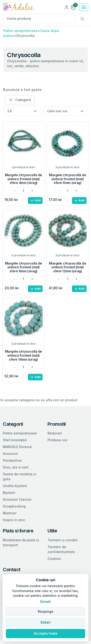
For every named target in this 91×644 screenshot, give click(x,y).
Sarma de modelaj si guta (20, 476)
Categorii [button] (20, 100)
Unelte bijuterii (15, 486)
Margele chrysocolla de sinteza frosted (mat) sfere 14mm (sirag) (24, 355)
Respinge (46, 611)
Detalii (45, 602)
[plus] (32, 191)
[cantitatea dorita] (24, 191)
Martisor (10, 513)
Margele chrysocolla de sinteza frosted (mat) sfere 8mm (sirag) (24, 267)
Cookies (54, 559)
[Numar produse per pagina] (22, 111)
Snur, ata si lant (16, 467)
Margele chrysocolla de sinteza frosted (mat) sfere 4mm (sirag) (24, 179)
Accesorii (10, 454)
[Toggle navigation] (84, 7)
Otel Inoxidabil (15, 440)
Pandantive (12, 460)
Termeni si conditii (63, 540)
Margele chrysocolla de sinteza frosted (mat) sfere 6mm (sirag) (67, 179)
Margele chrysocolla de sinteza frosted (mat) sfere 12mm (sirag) (67, 267)
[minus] (15, 191)
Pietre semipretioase (20, 31)
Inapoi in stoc (14, 520)
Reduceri (55, 433)
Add (35, 201)
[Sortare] (65, 111)
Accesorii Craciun (17, 499)
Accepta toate (46, 633)
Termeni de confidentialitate (61, 549)
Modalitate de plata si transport (21, 543)
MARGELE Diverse (17, 447)
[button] (73, 7)
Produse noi (57, 440)
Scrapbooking (14, 506)
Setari (45, 622)
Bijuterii (9, 493)
